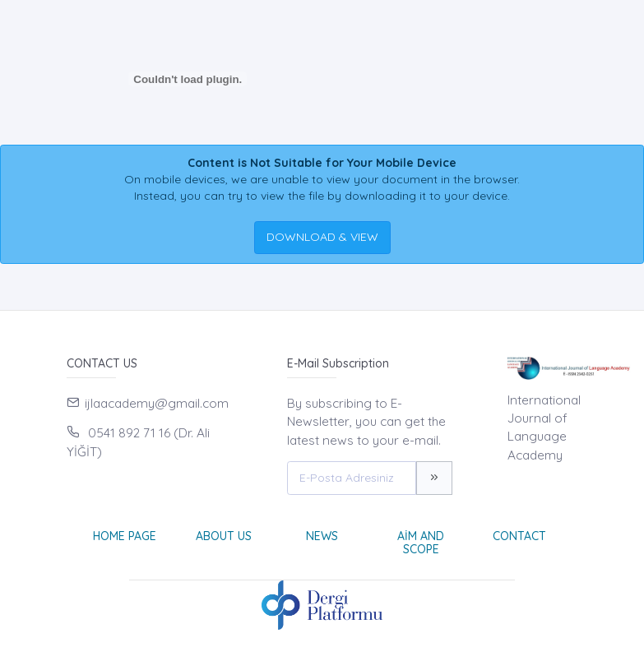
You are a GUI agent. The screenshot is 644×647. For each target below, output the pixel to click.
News (322, 536)
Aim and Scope (421, 543)
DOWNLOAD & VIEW (322, 237)
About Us (224, 536)
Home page (125, 536)
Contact (519, 536)
